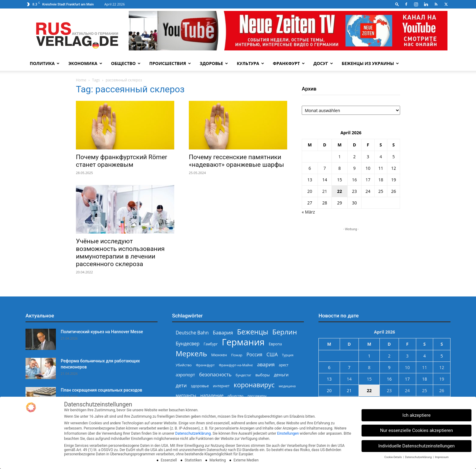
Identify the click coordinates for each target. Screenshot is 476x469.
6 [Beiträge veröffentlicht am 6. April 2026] (310, 168)
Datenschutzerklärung (193, 433)
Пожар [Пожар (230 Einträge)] (237, 355)
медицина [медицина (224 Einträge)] (287, 386)
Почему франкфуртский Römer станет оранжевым (122, 161)
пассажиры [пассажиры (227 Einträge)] (257, 396)
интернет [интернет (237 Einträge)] (221, 386)
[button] (397, 4)
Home (81, 80)
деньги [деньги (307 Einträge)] (281, 375)
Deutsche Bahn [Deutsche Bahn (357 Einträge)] (192, 333)
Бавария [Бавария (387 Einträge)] (223, 333)
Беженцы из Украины (370, 63)
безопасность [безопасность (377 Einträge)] (215, 375)
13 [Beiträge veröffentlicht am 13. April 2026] (310, 180)
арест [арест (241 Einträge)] (284, 365)
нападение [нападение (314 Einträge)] (212, 395)
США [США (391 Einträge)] (272, 355)
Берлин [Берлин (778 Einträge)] (285, 332)
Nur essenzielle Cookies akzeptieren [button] (416, 430)
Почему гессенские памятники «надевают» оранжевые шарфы (236, 161)
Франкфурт (289, 63)
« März (308, 212)
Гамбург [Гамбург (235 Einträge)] (211, 344)
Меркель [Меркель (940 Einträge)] (192, 353)
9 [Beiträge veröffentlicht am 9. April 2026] (355, 168)
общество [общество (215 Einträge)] (236, 396)
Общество (126, 63)
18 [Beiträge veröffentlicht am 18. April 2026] (381, 180)
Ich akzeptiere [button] (417, 415)
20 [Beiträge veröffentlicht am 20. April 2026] (310, 191)
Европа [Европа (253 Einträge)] (275, 344)
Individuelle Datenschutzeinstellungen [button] (416, 446)
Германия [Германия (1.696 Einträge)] (243, 342)
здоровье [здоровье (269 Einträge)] (200, 386)
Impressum (442, 457)
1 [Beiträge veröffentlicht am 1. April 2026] (339, 157)
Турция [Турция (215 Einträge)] (288, 355)
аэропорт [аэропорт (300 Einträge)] (185, 375)
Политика (45, 63)
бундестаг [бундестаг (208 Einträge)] (243, 375)
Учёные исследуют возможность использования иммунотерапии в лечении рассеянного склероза (120, 253)
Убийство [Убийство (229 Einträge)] (184, 365)
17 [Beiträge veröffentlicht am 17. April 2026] (368, 180)
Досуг (323, 63)
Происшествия (170, 63)
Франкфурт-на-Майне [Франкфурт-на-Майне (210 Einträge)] (236, 365)
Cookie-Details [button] (393, 457)
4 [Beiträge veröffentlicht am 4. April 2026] (381, 157)
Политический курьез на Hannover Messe (102, 332)
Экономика (85, 63)
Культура (250, 63)
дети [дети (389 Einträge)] (181, 386)
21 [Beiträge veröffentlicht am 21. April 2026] (325, 191)
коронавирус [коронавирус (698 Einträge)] (254, 385)
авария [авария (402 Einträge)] (266, 364)
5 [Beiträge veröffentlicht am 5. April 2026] (393, 157)
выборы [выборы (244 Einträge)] (262, 375)
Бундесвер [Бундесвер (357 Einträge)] (188, 344)
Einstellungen (288, 433)
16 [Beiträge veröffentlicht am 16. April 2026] (355, 180)
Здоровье (214, 63)
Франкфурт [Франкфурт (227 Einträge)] (205, 365)
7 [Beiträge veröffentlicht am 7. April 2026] (325, 168)
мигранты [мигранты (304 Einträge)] (186, 395)
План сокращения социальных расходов (102, 390)
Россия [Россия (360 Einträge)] (254, 355)
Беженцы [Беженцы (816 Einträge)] (253, 332)
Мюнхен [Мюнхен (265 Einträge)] (219, 355)
